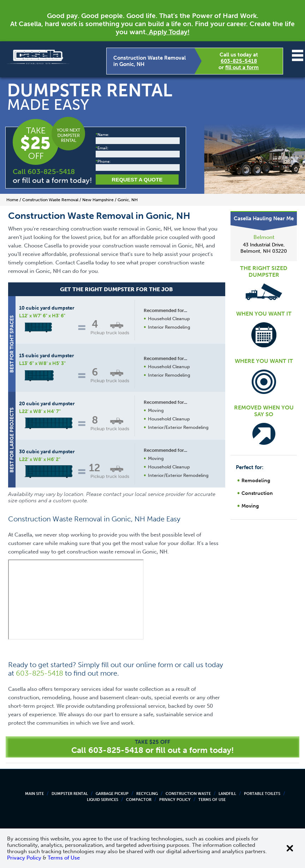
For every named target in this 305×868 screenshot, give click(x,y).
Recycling (147, 794)
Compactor (139, 800)
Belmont (264, 237)
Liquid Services (103, 800)
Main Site (34, 794)
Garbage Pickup (112, 794)
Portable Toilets (262, 794)
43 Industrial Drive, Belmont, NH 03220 (264, 248)
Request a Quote (137, 179)
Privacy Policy (175, 800)
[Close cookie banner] (290, 848)
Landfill (227, 794)
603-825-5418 (239, 61)
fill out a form (242, 67)
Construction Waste (188, 794)
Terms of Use (212, 800)
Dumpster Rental (70, 794)
